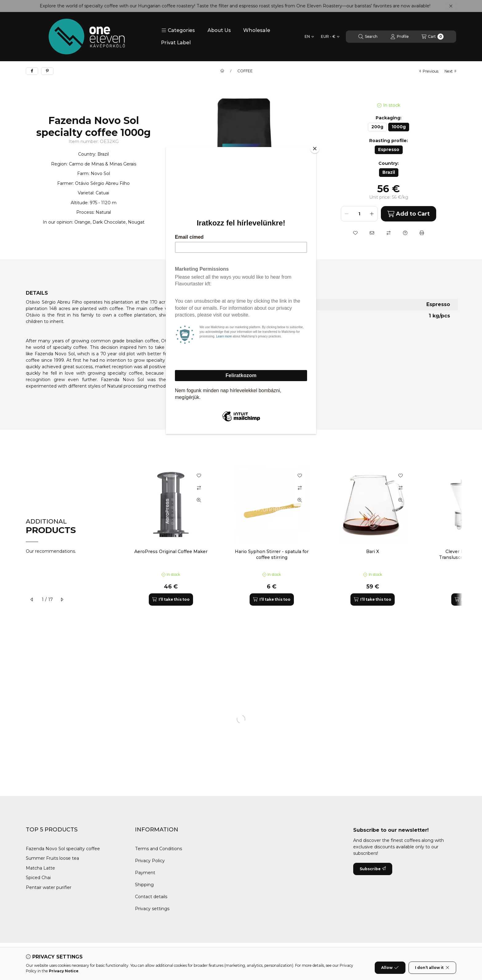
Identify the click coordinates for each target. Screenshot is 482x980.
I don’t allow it (432, 968)
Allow (390, 968)
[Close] (315, 149)
